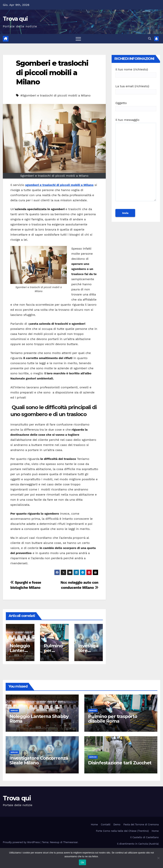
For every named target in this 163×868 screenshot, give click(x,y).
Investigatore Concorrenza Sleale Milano (39, 760)
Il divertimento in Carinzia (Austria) (138, 844)
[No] (158, 858)
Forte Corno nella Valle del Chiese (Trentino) (122, 831)
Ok (82, 862)
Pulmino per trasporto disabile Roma (113, 719)
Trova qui (15, 19)
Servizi (14, 710)
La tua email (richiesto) (136, 89)
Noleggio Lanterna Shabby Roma (39, 719)
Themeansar (70, 842)
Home (94, 824)
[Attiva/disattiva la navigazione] (78, 39)
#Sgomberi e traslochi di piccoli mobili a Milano (55, 95)
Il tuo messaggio (136, 161)
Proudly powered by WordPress (22, 842)
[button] (150, 39)
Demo (117, 824)
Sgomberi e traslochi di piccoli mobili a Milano (52, 72)
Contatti (106, 824)
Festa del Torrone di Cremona (141, 824)
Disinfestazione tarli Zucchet (120, 763)
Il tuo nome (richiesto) (136, 72)
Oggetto (136, 106)
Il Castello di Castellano (144, 837)
